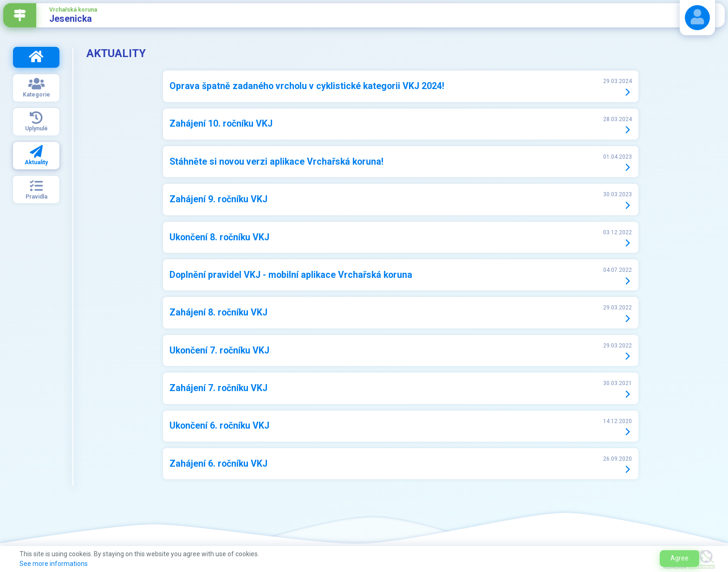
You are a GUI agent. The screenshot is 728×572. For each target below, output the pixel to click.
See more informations (54, 564)
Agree (679, 558)
